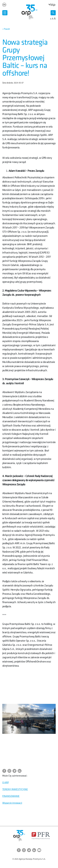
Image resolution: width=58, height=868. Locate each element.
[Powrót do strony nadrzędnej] (6, 29)
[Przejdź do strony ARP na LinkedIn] (20, 771)
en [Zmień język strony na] (4, 5)
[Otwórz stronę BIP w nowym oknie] (52, 5)
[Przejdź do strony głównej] (29, 12)
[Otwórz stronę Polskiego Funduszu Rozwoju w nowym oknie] (41, 836)
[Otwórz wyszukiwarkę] (53, 13)
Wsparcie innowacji (12, 803)
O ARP (6, 783)
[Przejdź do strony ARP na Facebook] (5, 771)
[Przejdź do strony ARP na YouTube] (39, 850)
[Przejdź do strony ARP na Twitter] (15, 771)
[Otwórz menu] (5, 13)
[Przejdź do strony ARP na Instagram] (10, 771)
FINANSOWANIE (11, 796)
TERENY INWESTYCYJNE (15, 789)
